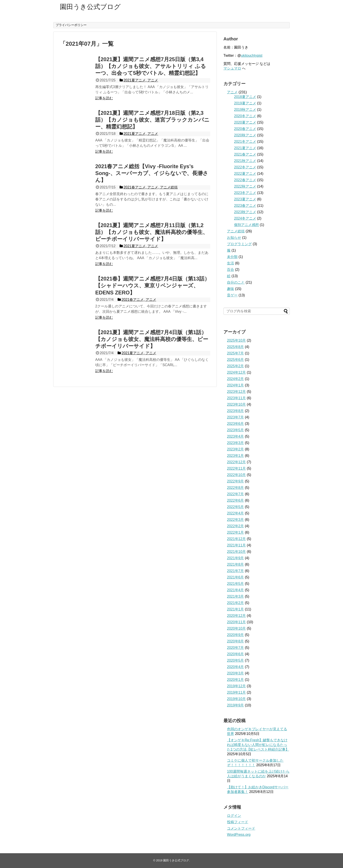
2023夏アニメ (245, 199)
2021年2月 (235, 603)
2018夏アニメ (245, 97)
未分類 (232, 257)
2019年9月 (235, 705)
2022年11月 (236, 468)
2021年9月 (235, 558)
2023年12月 (236, 392)
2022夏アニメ (245, 174)
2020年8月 (235, 641)
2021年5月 (235, 584)
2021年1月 (235, 609)
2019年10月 (236, 699)
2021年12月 (236, 539)
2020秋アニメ (245, 135)
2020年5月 (235, 660)
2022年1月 (235, 532)
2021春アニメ (245, 154)
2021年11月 (236, 545)
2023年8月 (235, 411)
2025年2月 (235, 366)
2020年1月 (235, 680)
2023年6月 (235, 424)
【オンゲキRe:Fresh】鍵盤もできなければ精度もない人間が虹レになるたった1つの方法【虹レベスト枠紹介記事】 (258, 745)
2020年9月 (235, 635)
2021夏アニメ (245, 148)
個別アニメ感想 (246, 225)
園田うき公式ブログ (90, 7)
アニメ (232, 92)
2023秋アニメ (245, 212)
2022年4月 (235, 513)
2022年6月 (235, 500)
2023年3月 (235, 443)
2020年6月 (235, 654)
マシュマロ (232, 68)
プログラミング (239, 244)
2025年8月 (235, 347)
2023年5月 (235, 430)
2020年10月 (236, 628)
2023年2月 (235, 449)
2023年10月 (236, 404)
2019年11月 (236, 692)
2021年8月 (235, 564)
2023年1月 (235, 456)
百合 (231, 270)
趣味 (231, 289)
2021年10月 (236, 552)
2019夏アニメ (245, 103)
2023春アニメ (245, 206)
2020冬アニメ (245, 116)
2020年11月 (236, 622)
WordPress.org (239, 835)
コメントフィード (241, 828)
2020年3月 (235, 673)
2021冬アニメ (245, 142)
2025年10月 (236, 340)
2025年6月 (235, 360)
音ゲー (232, 295)
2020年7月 (235, 648)
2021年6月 (235, 577)
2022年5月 (235, 507)
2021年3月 (235, 596)
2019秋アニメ (245, 110)
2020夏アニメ (245, 122)
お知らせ (234, 238)
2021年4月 (235, 590)
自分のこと (236, 282)
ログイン (234, 816)
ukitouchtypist (252, 56)
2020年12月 (236, 616)
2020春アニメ (245, 129)
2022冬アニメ (245, 167)
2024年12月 (236, 372)
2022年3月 (235, 520)
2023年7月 (235, 417)
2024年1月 (235, 385)
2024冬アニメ (245, 218)
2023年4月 (235, 436)
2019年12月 (236, 686)
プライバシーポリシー (71, 25)
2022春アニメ (245, 180)
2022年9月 (235, 481)
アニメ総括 (236, 231)
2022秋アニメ (245, 186)
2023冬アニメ (245, 193)
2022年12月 (236, 462)
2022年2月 (235, 526)
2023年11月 (236, 398)
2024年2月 (235, 379)
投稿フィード (238, 822)
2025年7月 (235, 353)
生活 (231, 263)
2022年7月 (235, 494)
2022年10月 (236, 475)
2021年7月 (235, 571)
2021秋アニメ (245, 161)
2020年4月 (235, 667)
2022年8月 (235, 488)
